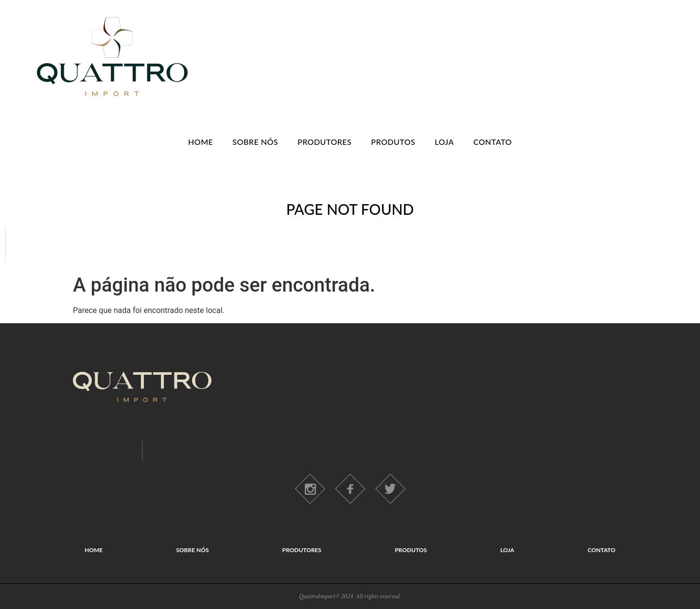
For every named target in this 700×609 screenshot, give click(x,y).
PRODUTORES (324, 142)
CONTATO (493, 142)
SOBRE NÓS (255, 142)
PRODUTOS (393, 142)
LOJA (444, 142)
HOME (201, 142)
